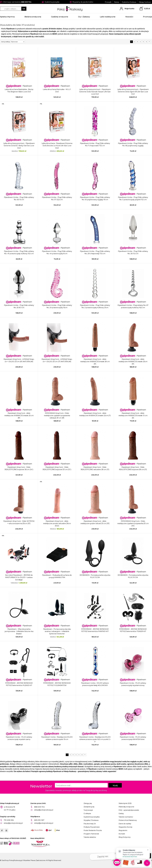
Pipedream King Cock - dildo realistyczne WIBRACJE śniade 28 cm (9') (95, 361)
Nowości (129, 17)
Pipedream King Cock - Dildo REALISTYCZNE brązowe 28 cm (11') (133, 468)
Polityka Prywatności (92, 827)
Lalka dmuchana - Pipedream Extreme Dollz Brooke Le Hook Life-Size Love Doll (57, 146)
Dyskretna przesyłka (92, 817)
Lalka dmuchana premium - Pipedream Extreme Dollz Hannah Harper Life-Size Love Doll (95, 92)
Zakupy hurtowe (145, 2)
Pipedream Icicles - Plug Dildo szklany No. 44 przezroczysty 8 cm (57, 252)
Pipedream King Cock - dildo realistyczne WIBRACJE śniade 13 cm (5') (133, 415)
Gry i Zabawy (84, 17)
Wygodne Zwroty (125, 827)
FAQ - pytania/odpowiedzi (129, 810)
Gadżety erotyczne (60, 17)
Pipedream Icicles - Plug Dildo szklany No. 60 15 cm (19, 198)
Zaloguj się (88, 803)
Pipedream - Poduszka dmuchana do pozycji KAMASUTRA (57, 576)
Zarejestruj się (89, 807)
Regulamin (123, 830)
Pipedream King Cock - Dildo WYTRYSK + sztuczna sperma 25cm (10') (19, 522)
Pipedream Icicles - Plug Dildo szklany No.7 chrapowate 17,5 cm (95, 144)
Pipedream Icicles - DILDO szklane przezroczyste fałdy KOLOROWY (95, 684)
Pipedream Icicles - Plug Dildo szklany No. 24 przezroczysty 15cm (57, 306)
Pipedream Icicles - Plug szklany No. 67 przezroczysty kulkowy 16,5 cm (133, 306)
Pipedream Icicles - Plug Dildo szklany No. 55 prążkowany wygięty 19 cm (95, 198)
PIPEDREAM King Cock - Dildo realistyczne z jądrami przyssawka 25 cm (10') (133, 523)
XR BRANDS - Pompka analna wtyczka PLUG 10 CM (133, 576)
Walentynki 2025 (125, 803)
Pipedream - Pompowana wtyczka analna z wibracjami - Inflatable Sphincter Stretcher (57, 631)
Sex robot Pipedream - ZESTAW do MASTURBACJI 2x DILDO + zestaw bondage (19, 577)
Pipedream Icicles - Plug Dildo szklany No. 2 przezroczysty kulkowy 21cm (95, 306)
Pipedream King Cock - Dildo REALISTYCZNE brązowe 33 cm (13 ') (57, 468)
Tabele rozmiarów (126, 817)
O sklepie (87, 813)
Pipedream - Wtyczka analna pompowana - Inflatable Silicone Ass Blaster (19, 631)
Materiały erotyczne (126, 807)
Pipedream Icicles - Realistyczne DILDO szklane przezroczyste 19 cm (57, 738)
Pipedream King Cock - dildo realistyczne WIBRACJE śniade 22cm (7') (95, 414)
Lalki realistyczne (108, 17)
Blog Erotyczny (125, 837)
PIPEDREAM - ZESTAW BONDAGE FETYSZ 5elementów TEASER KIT (133, 630)
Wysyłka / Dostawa (91, 820)
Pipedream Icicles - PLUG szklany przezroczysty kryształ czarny (19, 738)
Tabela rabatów (90, 837)
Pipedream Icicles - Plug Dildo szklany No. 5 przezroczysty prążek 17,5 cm (133, 198)
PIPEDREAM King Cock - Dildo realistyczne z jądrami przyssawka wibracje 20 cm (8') (57, 415)
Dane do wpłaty (125, 824)
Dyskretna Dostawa (129, 2)
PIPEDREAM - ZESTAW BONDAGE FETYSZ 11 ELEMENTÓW (57, 684)
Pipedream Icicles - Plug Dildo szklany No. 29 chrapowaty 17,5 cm (95, 252)
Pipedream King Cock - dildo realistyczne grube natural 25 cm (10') (95, 522)
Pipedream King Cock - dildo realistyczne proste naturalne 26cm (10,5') (57, 523)
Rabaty (117, 2)
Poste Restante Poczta (93, 830)
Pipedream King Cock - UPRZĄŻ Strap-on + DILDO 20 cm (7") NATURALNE (57, 360)
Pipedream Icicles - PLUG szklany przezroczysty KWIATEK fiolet (133, 738)
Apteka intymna (7, 17)
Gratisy (121, 813)
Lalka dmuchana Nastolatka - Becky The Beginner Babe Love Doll (19, 90)
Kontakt (122, 834)
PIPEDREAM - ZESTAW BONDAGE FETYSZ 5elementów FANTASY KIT (95, 630)
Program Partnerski (91, 834)
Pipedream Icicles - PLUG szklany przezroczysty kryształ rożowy (133, 684)
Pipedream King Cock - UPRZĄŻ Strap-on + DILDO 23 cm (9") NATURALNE (19, 360)
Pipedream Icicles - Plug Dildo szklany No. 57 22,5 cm (57, 198)
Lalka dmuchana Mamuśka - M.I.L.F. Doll (57, 90)
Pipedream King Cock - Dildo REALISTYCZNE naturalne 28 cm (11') (95, 468)
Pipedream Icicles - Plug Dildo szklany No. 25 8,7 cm (19, 306)
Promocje (148, 17)
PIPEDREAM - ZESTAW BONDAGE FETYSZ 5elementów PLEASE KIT (19, 684)
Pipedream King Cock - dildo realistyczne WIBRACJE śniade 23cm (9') (133, 361)
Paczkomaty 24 (90, 824)
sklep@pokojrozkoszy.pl (44, 810)
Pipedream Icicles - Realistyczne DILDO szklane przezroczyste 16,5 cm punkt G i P (95, 739)
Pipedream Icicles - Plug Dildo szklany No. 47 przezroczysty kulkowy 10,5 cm (19, 252)
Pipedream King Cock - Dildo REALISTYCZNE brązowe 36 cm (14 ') (19, 468)
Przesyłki (108, 2)
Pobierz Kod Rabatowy (128, 820)
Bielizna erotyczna (33, 17)
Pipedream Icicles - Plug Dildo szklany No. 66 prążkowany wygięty (133, 144)
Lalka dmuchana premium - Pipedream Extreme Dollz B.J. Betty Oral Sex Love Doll (19, 146)
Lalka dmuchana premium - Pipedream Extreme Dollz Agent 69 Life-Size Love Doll (133, 92)
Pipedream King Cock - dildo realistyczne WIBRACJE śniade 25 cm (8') (19, 415)
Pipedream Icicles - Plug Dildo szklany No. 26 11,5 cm (133, 252)
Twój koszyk (88, 810)
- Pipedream (19, 86)
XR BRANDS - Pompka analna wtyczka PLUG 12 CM (95, 576)
